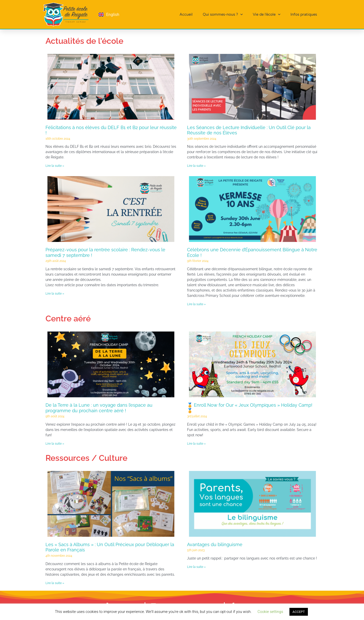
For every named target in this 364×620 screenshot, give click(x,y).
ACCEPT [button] (299, 612)
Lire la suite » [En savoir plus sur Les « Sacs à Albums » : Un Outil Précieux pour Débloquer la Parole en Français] (55, 583)
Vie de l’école (267, 15)
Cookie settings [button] (270, 612)
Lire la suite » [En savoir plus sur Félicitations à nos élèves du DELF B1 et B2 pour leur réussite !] (55, 166)
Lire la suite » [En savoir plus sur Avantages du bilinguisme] (196, 567)
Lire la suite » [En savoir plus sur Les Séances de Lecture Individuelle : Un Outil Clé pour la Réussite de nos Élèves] (196, 166)
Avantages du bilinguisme (215, 544)
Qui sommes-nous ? (223, 15)
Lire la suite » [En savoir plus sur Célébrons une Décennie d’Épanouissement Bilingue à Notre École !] (196, 304)
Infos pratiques (304, 14)
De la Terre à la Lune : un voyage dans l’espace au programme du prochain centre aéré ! (99, 408)
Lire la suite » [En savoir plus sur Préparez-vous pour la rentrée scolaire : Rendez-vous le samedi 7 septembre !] (55, 294)
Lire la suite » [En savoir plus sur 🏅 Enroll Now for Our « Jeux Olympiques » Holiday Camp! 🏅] (196, 444)
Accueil (186, 14)
